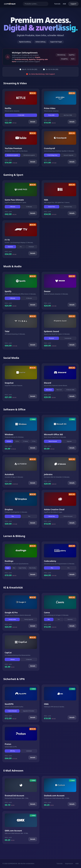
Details (33, 122)
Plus (13, 516)
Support (73, 4)
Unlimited (29, 751)
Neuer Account (53, 441)
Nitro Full (59, 390)
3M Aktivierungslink (12, 155)
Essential (10, 247)
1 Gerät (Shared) (12, 711)
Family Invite (12, 619)
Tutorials (57, 4)
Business (70, 619)
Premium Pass (68, 207)
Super (8, 568)
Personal (51, 338)
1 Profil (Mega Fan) (52, 155)
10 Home (9, 441)
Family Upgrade (29, 619)
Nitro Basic (49, 390)
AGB (64, 4)
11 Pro (34, 441)
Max (14, 568)
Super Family (22, 568)
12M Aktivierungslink (29, 155)
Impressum (69, 863)
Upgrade (69, 441)
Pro (21, 247)
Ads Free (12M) (68, 115)
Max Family (32, 568)
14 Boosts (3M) (70, 390)
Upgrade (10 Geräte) (28, 711)
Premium (31, 247)
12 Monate (29, 207)
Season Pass (52, 207)
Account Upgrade (69, 155)
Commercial (68, 338)
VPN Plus (12, 751)
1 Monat (12, 659)
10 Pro (17, 441)
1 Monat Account (68, 516)
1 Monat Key (51, 516)
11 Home (25, 441)
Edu (49, 619)
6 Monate (13, 298)
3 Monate (13, 207)
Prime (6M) (51, 115)
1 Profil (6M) (21, 115)
